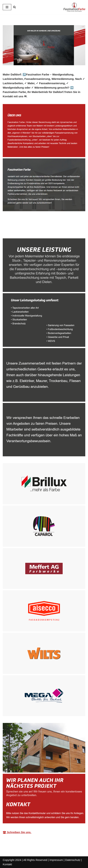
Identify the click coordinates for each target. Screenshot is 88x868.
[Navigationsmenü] (7, 7)
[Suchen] (14, 7)
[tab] (17, 230)
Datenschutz (73, 860)
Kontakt (7, 864)
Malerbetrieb (17, 230)
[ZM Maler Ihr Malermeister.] (74, 7)
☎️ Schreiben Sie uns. (17, 832)
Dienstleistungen (48, 230)
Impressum (56, 860)
